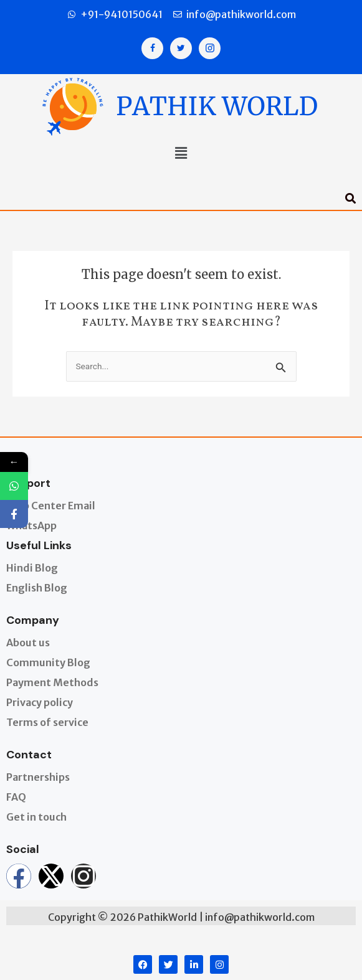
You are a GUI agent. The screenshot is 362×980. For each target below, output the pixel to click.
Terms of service (47, 722)
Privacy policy (40, 702)
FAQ (16, 797)
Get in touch (36, 817)
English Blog (37, 588)
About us (28, 643)
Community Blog (48, 662)
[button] (181, 154)
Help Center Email (51, 506)
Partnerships (38, 777)
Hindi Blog (32, 568)
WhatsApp (31, 525)
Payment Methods (52, 682)
